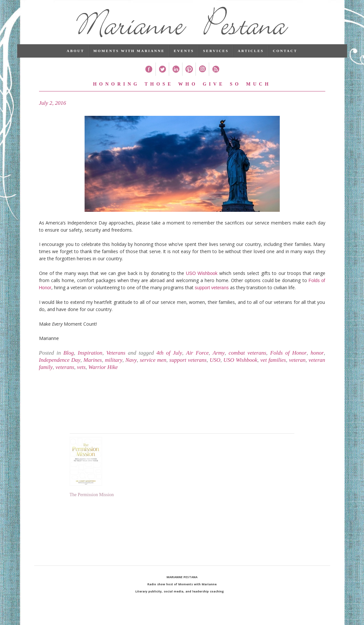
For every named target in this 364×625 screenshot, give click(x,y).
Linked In (175, 72)
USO (215, 363)
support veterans (212, 291)
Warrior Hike (103, 370)
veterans (65, 370)
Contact (285, 54)
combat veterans (248, 356)
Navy (131, 363)
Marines (93, 363)
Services (216, 54)
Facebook (149, 72)
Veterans (116, 356)
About (75, 54)
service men (153, 363)
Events (184, 54)
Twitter (162, 72)
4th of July (169, 356)
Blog (69, 356)
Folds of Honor (288, 356)
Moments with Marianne (129, 54)
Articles (251, 54)
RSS (216, 72)
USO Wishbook (201, 276)
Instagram (202, 72)
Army (219, 356)
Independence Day (60, 363)
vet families (273, 363)
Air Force (197, 356)
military (114, 363)
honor (317, 356)
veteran (297, 363)
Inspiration (90, 356)
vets (81, 370)
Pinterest (189, 72)
